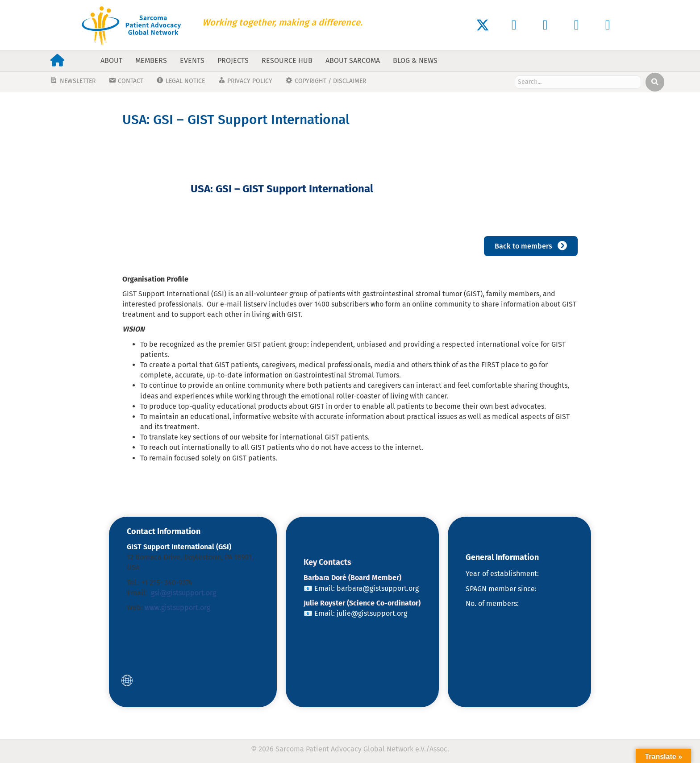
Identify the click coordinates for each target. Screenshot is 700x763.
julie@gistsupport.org (372, 613)
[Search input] (578, 82)
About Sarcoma (353, 60)
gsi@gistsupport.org (183, 593)
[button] (483, 25)
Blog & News (415, 60)
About (111, 60)
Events (192, 60)
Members (151, 60)
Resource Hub (287, 60)
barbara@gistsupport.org (378, 588)
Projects (233, 60)
